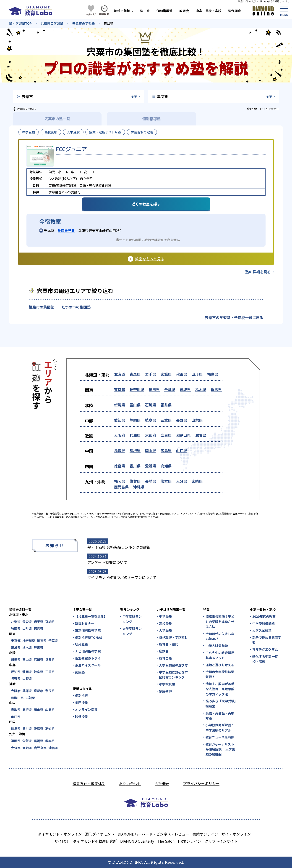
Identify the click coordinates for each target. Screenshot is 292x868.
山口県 (182, 450)
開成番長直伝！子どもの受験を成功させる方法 (220, 622)
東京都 (120, 389)
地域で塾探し (124, 11)
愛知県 (120, 420)
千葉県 (170, 389)
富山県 (135, 405)
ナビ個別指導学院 (88, 651)
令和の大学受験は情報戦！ (220, 674)
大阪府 (120, 435)
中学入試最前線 (217, 646)
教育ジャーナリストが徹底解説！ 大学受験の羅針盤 (220, 749)
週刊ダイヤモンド (100, 834)
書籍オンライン (205, 834)
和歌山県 (183, 435)
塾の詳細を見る (258, 272)
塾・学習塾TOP (20, 23)
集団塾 (109, 23)
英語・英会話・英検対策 (220, 716)
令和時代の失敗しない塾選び (220, 636)
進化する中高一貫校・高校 (265, 659)
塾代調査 (235, 11)
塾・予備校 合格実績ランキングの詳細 (119, 547)
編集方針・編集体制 (89, 783)
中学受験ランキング (132, 619)
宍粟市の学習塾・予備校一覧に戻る (234, 317)
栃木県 (201, 389)
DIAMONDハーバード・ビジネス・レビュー (153, 834)
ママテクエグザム (265, 649)
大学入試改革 (262, 630)
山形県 (197, 374)
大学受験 (73, 132)
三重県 (166, 420)
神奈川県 (137, 389)
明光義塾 (81, 644)
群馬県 (216, 389)
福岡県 (120, 481)
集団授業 (81, 703)
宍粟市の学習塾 (83, 23)
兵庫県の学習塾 (52, 23)
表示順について (27, 109)
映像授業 (81, 716)
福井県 (166, 405)
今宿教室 (50, 221)
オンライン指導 (86, 709)
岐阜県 (151, 420)
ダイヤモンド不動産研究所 (95, 841)
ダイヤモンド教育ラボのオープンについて (122, 577)
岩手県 (151, 374)
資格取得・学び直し (173, 637)
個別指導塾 (164, 11)
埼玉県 (154, 389)
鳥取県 (120, 450)
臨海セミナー (85, 623)
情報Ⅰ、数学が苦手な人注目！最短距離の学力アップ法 (220, 689)
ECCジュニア (71, 149)
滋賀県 (201, 435)
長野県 (182, 420)
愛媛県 (151, 466)
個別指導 (81, 695)
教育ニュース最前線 (220, 737)
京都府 (151, 435)
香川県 (135, 466)
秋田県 (182, 374)
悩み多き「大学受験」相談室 (221, 703)
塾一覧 (145, 11)
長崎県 (151, 481)
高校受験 (51, 132)
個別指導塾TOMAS (89, 637)
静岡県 (135, 420)
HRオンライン (190, 841)
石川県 (151, 405)
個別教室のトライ (88, 658)
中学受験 (29, 132)
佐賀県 (135, 481)
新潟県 (120, 405)
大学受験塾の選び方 (173, 665)
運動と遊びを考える (220, 665)
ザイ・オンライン (236, 834)
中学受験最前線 (263, 623)
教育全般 (165, 658)
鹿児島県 (121, 487)
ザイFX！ (62, 841)
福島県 (213, 374)
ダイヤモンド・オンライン (60, 834)
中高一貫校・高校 (209, 11)
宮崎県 (197, 481)
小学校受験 (167, 684)
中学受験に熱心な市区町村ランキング (173, 675)
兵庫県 (135, 435)
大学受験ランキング (132, 631)
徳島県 (120, 466)
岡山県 (151, 450)
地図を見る (66, 230)
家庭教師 (165, 691)
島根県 (135, 450)
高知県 (166, 466)
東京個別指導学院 (88, 630)
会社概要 (162, 783)
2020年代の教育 (264, 616)
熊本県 (166, 481)
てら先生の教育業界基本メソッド (220, 655)
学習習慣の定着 (142, 132)
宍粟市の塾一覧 (57, 119)
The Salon (166, 841)
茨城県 (185, 389)
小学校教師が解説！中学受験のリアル (220, 727)
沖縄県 (139, 487)
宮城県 (166, 374)
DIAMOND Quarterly (137, 841)
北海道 (120, 374)
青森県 (135, 374)
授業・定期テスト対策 (105, 132)
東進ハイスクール (88, 665)
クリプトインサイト (221, 841)
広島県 (166, 450)
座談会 (184, 11)
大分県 (182, 481)
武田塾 (80, 672)
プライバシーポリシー (201, 783)
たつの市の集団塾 (76, 307)
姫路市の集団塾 (42, 307)
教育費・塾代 (169, 644)
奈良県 (166, 435)
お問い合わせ (130, 783)
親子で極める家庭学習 (267, 640)
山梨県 (197, 420)
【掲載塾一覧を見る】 (91, 616)
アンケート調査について (107, 562)
